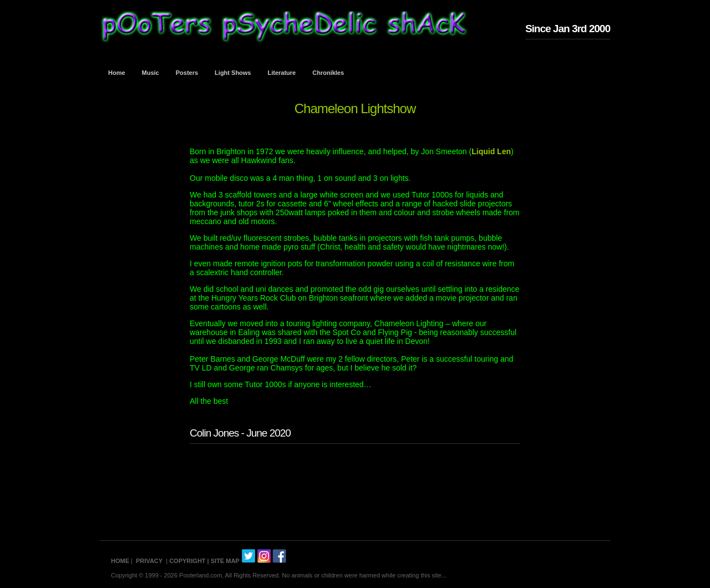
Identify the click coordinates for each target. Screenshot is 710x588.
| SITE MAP (224, 561)
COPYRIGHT (187, 561)
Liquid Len (491, 151)
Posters (187, 73)
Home (117, 73)
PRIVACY (149, 561)
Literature (282, 73)
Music (151, 73)
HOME (120, 561)
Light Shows (233, 73)
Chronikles (328, 73)
